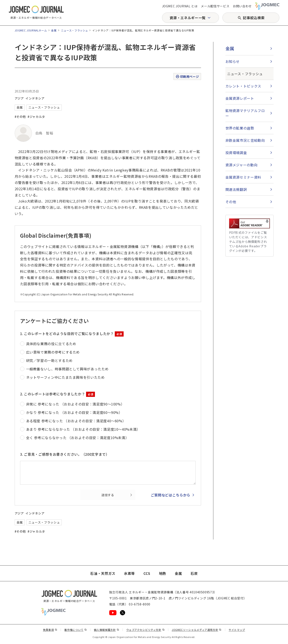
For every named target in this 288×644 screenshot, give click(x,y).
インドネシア (35, 98)
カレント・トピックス (243, 86)
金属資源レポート (240, 98)
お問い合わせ (242, 6)
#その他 (20, 117)
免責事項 (50, 630)
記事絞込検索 (254, 18)
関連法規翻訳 (236, 189)
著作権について (76, 630)
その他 (231, 202)
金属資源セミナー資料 (243, 177)
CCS (147, 573)
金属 (54, 30)
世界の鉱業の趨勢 (240, 128)
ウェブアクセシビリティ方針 (145, 630)
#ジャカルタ (36, 117)
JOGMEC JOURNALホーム (31, 30)
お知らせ (233, 61)
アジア (19, 98)
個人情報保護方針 (106, 630)
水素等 (129, 573)
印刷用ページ (187, 77)
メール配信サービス (215, 6)
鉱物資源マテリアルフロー (245, 113)
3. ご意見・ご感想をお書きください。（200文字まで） (65, 454)
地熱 (163, 573)
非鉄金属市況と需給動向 (245, 140)
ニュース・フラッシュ (75, 30)
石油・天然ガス (103, 573)
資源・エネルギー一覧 (187, 18)
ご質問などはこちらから (171, 495)
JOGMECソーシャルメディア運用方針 (197, 630)
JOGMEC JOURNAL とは (180, 6)
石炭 (194, 573)
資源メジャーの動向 (242, 165)
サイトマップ (237, 630)
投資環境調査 (236, 153)
